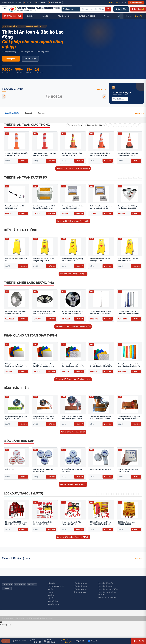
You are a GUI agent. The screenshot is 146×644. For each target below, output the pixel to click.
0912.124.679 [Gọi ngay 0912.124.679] (114, 3)
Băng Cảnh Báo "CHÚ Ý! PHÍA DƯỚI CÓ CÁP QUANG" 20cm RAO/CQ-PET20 (72, 419)
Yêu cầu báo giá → (120, 99)
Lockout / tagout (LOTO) (23, 493)
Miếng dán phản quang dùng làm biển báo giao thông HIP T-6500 (72, 366)
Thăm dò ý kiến (53, 601)
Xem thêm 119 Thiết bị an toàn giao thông (73, 168)
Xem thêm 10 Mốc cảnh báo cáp (73, 484)
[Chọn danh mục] (71, 9)
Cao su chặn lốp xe (75, 125)
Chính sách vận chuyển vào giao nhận (107, 593)
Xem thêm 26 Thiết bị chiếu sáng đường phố (73, 326)
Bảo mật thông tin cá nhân (107, 597)
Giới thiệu (51, 592)
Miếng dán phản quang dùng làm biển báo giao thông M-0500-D (43, 366)
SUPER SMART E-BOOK (56, 586)
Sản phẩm (51, 583)
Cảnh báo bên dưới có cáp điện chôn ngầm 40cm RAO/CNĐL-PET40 (101, 419)
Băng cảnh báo (16, 388)
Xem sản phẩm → (11, 59)
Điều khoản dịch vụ (79, 592)
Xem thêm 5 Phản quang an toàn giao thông (73, 379)
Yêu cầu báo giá (30, 59)
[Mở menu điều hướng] (5, 9)
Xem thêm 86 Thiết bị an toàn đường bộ (73, 221)
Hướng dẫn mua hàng (80, 583)
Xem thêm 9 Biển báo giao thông (73, 274)
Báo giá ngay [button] (136, 3)
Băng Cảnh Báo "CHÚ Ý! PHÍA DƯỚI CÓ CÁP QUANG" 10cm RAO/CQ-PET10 (44, 419)
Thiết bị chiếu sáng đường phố (29, 283)
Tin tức (50, 589)
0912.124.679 (137, 16)
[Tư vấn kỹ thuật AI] (73, 623)
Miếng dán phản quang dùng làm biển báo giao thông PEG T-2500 (101, 366)
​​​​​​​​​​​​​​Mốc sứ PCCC (10, 469)
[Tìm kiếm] (108, 9)
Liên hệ (50, 598)
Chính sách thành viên (105, 583)
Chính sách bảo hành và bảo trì (108, 589)
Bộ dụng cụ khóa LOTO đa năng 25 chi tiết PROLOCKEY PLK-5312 (16, 524)
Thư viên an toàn (54, 604)
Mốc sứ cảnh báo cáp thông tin (101, 469)
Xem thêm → (140, 559)
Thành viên (52, 595)
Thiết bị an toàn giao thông (27, 125)
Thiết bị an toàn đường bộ (25, 177)
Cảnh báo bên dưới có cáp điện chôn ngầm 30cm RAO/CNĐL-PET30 (129, 419)
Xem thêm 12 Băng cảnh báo (73, 432)
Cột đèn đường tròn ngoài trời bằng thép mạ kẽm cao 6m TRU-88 (129, 313)
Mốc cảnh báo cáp (19, 441)
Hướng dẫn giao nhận (80, 589)
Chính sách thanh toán (105, 586)
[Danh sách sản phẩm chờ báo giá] (138, 9)
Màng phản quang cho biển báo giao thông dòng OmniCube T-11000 (129, 366)
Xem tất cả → (102, 89)
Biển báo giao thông (21, 230)
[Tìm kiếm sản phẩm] (93, 9)
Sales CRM (121, 9)
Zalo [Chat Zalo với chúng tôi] (124, 3)
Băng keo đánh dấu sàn (96, 125)
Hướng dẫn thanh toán (80, 586)
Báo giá (23, 161)
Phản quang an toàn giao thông (31, 335)
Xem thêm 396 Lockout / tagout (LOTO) (73, 537)
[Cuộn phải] (122, 16)
